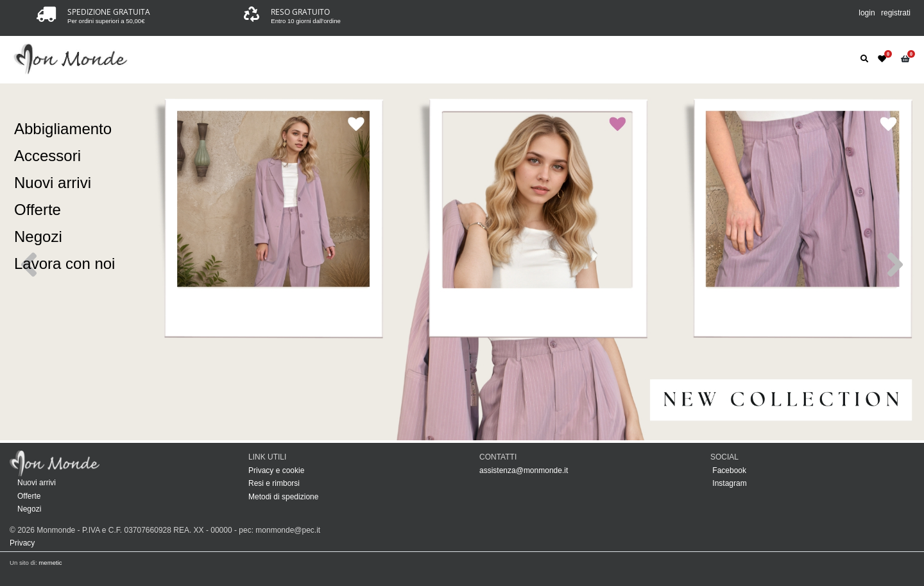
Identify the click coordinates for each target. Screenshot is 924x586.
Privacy (22, 543)
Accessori (47, 156)
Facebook (728, 470)
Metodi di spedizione (283, 497)
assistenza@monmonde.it (524, 470)
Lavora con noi (64, 263)
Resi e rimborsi (274, 483)
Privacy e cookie (276, 470)
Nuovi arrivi (53, 183)
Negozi (38, 237)
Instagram (729, 483)
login (867, 13)
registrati (896, 13)
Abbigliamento (63, 129)
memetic (50, 563)
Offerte (38, 210)
